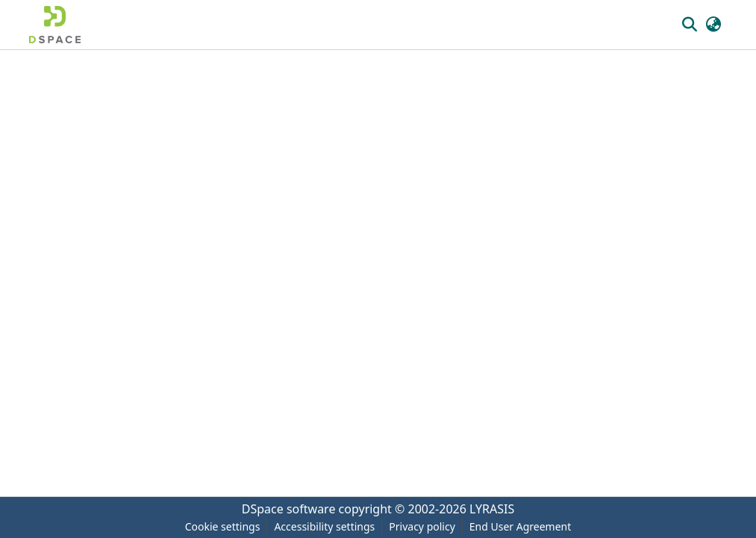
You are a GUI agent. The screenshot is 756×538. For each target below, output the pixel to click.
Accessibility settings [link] (324, 526)
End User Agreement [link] (521, 526)
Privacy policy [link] (422, 526)
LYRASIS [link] (492, 509)
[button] (55, 25)
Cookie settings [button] (223, 526)
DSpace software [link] (289, 509)
